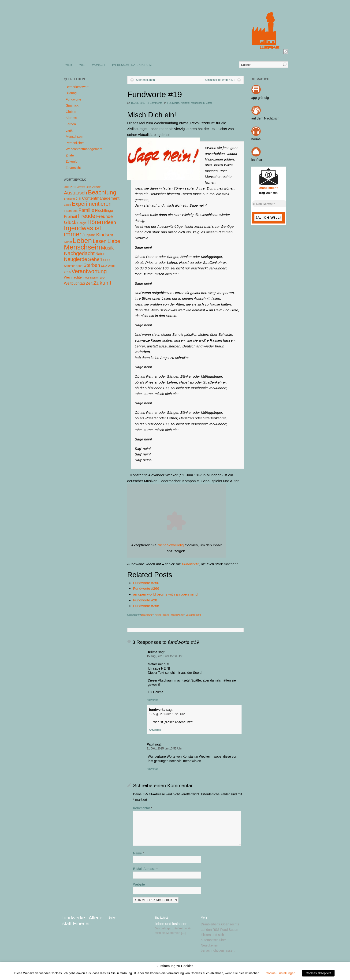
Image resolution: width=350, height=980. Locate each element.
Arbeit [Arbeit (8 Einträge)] (97, 187)
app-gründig (260, 98)
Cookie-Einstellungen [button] (280, 973)
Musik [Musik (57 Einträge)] (107, 248)
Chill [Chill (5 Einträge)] (78, 199)
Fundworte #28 (145, 600)
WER (69, 65)
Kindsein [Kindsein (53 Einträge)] (105, 235)
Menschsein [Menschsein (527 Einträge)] (82, 247)
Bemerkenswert (77, 87)
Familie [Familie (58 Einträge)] (86, 210)
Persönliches (75, 143)
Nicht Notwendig (171, 545)
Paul (150, 744)
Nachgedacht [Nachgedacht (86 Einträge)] (79, 253)
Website (139, 884)
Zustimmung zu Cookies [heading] (175, 966)
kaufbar (257, 160)
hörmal (256, 139)
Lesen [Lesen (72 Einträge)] (100, 241)
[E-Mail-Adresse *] (270, 204)
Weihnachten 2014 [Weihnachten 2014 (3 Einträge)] (95, 278)
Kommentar (143, 808)
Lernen (71, 124)
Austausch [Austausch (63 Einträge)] (76, 193)
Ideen (166, 615)
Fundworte (173, 103)
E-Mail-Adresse (145, 869)
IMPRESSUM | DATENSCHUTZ (132, 65)
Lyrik (69, 130)
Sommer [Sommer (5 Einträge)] (69, 266)
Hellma (152, 652)
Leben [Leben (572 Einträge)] (82, 240)
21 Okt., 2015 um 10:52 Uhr (164, 749)
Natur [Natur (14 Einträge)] (100, 254)
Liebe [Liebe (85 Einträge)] (114, 241)
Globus (71, 112)
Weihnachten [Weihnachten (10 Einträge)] (74, 277)
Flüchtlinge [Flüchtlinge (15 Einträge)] (104, 211)
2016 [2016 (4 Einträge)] (73, 187)
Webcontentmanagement (84, 149)
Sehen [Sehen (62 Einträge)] (95, 259)
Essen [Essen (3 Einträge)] (67, 205)
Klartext (185, 103)
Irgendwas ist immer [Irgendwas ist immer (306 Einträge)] (83, 231)
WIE (82, 65)
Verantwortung (193, 615)
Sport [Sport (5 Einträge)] (79, 266)
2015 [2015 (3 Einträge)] (67, 187)
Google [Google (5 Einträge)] (82, 223)
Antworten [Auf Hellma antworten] (153, 700)
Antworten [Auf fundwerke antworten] (155, 730)
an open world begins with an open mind (165, 594)
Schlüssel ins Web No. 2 (220, 80)
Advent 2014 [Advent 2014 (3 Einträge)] (84, 187)
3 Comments (155, 103)
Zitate (209, 103)
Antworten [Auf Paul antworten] (153, 769)
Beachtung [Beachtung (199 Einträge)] (102, 192)
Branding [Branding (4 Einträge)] (69, 199)
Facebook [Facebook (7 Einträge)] (71, 211)
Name (139, 853)
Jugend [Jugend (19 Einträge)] (89, 235)
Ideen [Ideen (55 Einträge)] (110, 222)
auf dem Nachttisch (265, 118)
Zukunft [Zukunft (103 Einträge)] (102, 283)
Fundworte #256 (146, 606)
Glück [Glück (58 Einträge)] (70, 222)
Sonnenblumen (145, 80)
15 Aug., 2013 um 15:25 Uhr (167, 714)
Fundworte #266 (146, 588)
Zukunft (71, 161)
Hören (158, 615)
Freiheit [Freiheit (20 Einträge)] (71, 217)
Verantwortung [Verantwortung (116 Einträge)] (89, 271)
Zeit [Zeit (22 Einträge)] (89, 283)
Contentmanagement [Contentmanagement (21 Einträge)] (101, 198)
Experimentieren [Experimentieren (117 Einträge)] (92, 204)
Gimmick (72, 105)
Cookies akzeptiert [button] (318, 973)
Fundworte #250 (146, 583)
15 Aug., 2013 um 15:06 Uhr (164, 656)
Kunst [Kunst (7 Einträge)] (68, 242)
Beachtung (147, 615)
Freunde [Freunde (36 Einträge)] (105, 216)
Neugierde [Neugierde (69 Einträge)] (76, 259)
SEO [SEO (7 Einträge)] (106, 260)
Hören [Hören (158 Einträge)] (95, 222)
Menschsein (198, 103)
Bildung (71, 93)
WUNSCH (98, 65)
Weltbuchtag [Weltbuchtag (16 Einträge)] (74, 283)
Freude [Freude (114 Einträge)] (87, 216)
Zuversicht (73, 168)
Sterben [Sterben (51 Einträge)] (92, 265)
